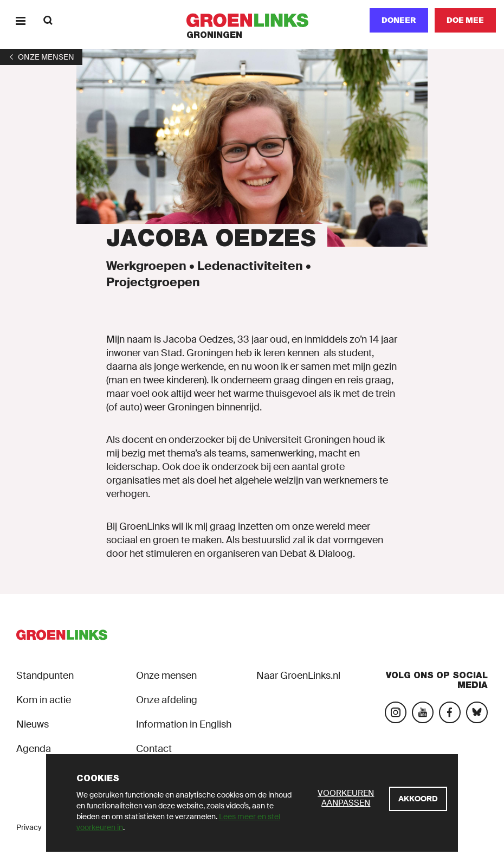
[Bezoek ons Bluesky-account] (477, 712)
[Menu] (20, 20)
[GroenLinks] (252, 20)
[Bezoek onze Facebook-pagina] (450, 712)
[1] (41, 57)
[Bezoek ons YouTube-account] (423, 712)
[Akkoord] (418, 799)
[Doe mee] (465, 20)
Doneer (399, 20)
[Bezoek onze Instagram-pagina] (396, 712)
